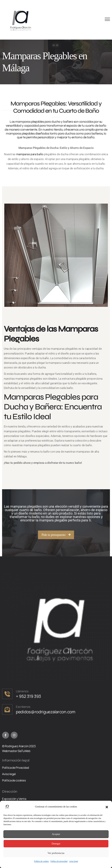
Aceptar (56, 834)
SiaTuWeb (24, 751)
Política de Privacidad (15, 768)
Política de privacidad (59, 861)
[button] (107, 807)
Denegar (56, 844)
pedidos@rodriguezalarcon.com (46, 712)
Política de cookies (42, 861)
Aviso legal (74, 861)
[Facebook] (6, 735)
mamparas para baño (30, 154)
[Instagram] (14, 735)
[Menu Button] (106, 20)
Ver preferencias (56, 853)
